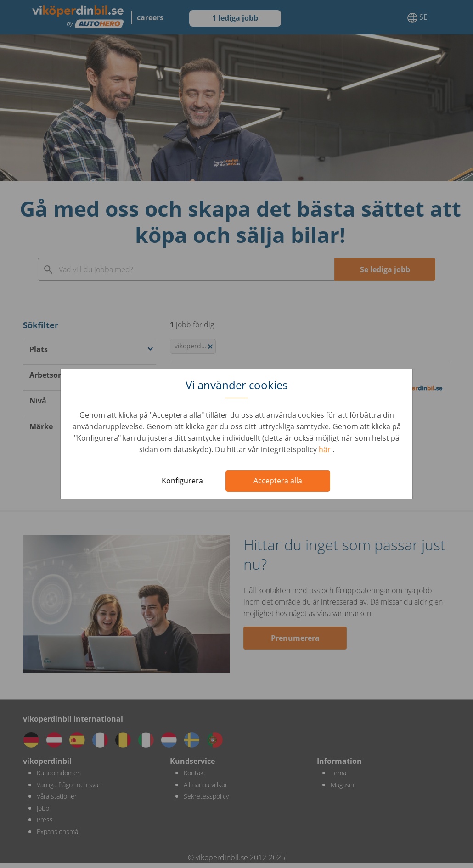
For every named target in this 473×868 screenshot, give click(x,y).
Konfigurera (182, 481)
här (326, 449)
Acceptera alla (278, 481)
